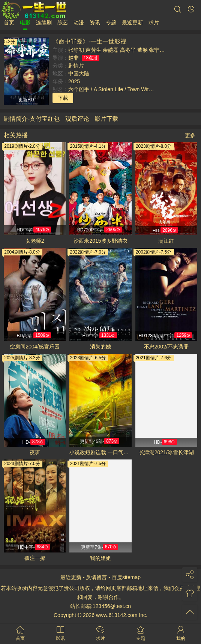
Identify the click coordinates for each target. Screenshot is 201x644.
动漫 (79, 23)
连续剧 (44, 23)
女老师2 (35, 241)
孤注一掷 (35, 558)
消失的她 (100, 347)
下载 (63, 98)
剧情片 (76, 66)
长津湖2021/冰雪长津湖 (166, 452)
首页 (9, 23)
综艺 (63, 23)
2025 (74, 81)
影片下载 (106, 119)
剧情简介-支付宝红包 (32, 119)
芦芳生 (93, 50)
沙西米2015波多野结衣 (100, 241)
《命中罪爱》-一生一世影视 (89, 41)
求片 (154, 23)
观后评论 (77, 119)
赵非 (73, 58)
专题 (111, 23)
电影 (25, 23)
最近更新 (132, 23)
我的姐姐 (100, 558)
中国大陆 (79, 74)
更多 (190, 135)
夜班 (35, 452)
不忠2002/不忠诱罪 (166, 347)
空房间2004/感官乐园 (35, 347)
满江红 (166, 241)
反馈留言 (96, 577)
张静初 (76, 50)
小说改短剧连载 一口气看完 (100, 452)
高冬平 (128, 50)
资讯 (95, 23)
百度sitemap (126, 577)
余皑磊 (111, 50)
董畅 (142, 50)
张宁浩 (157, 50)
